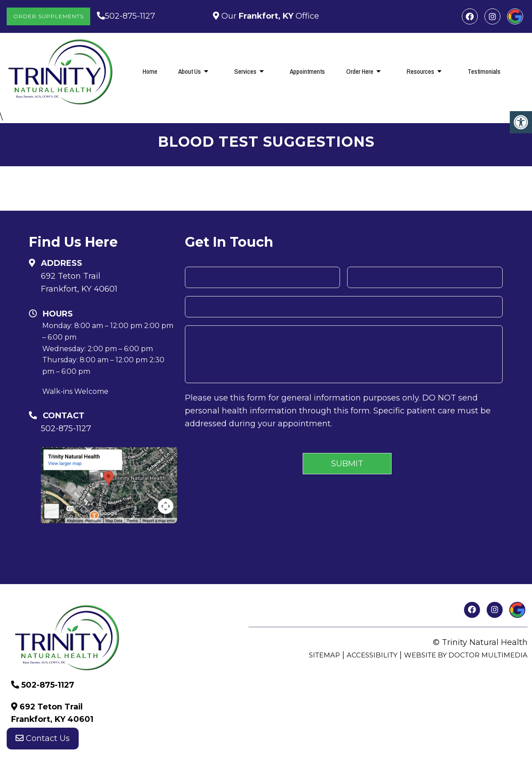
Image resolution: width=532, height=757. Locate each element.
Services (245, 71)
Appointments (307, 71)
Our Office (269, 16)
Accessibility (372, 655)
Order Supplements (48, 16)
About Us (190, 71)
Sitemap (324, 655)
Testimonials (484, 71)
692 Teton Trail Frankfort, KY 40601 (79, 282)
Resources (420, 71)
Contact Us (43, 739)
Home (150, 71)
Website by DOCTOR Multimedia (466, 655)
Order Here (360, 71)
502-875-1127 (130, 16)
